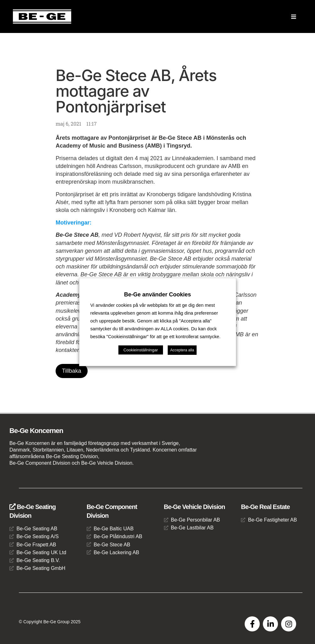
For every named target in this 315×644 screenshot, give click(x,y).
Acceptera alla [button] (182, 350)
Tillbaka (71, 371)
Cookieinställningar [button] (141, 350)
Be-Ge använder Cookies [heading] (157, 295)
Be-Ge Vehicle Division (195, 507)
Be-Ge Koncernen (36, 431)
